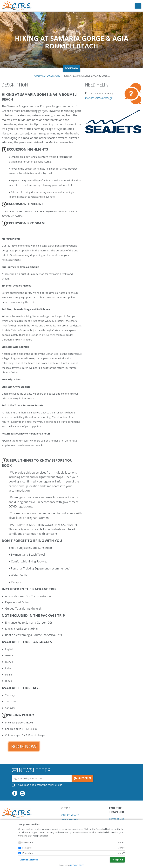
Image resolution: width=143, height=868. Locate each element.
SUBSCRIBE (83, 778)
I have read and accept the (39, 785)
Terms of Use (117, 819)
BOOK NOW (72, 68)
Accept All (117, 860)
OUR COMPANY (70, 815)
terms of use (55, 785)
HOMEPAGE (39, 76)
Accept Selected (29, 860)
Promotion (28, 853)
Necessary (28, 842)
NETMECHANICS (77, 865)
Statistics (27, 848)
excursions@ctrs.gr (99, 98)
